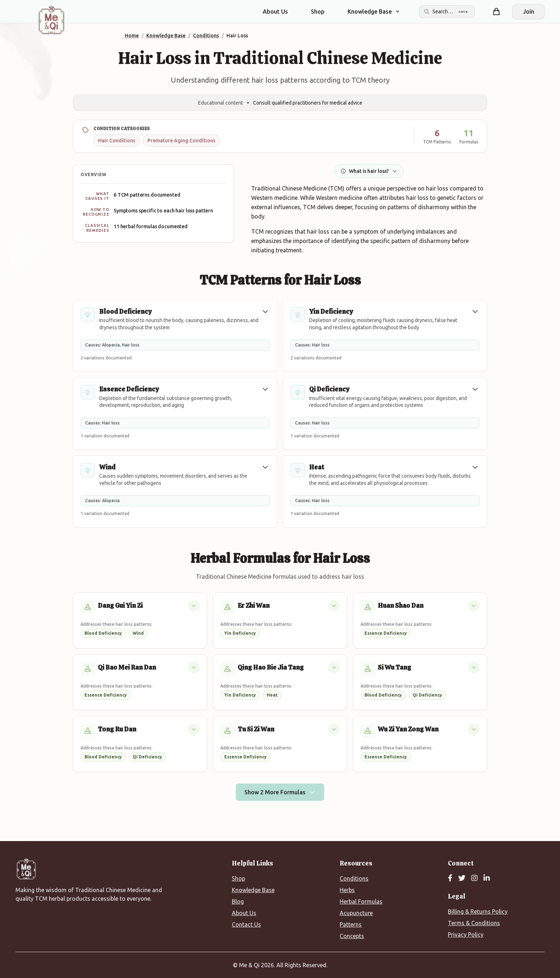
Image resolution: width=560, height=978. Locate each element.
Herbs (347, 890)
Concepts (352, 936)
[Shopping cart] (496, 12)
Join (529, 12)
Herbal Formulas (361, 901)
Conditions (354, 878)
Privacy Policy (466, 935)
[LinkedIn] (487, 878)
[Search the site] (447, 12)
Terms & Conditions (474, 923)
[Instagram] (474, 878)
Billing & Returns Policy (478, 912)
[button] (265, 312)
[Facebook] (450, 878)
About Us (275, 12)
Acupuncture (356, 913)
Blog (238, 901)
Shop (318, 12)
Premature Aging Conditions (181, 141)
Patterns (351, 924)
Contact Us (246, 924)
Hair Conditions (117, 141)
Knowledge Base (253, 890)
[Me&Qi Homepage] (51, 20)
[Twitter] (462, 878)
